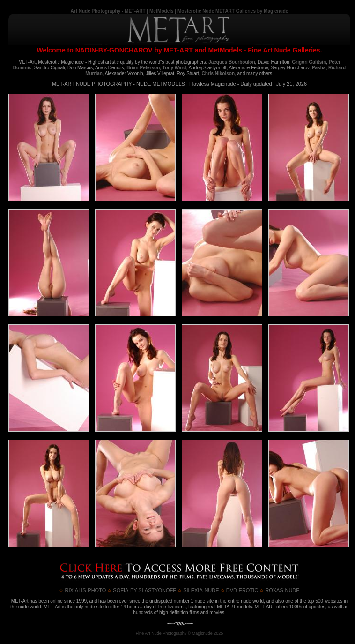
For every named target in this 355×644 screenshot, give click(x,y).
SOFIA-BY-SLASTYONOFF (142, 590)
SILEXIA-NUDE (198, 590)
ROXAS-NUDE (279, 590)
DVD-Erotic (240, 590)
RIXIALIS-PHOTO (82, 590)
